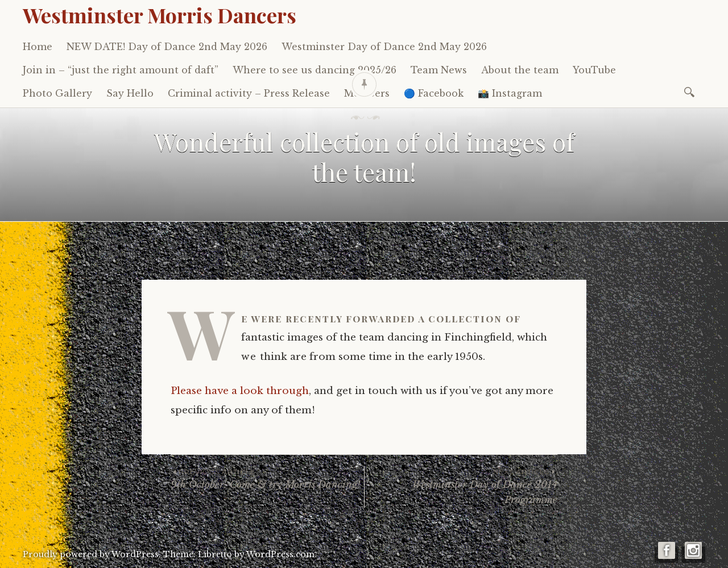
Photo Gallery (57, 93)
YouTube (594, 70)
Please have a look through (240, 391)
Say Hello (130, 93)
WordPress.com (280, 554)
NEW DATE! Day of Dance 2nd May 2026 (167, 47)
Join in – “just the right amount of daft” (121, 70)
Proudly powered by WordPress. (92, 554)
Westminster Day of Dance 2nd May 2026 (384, 47)
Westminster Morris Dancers (160, 15)
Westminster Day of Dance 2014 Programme (461, 486)
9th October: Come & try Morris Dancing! (267, 478)
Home (38, 47)
